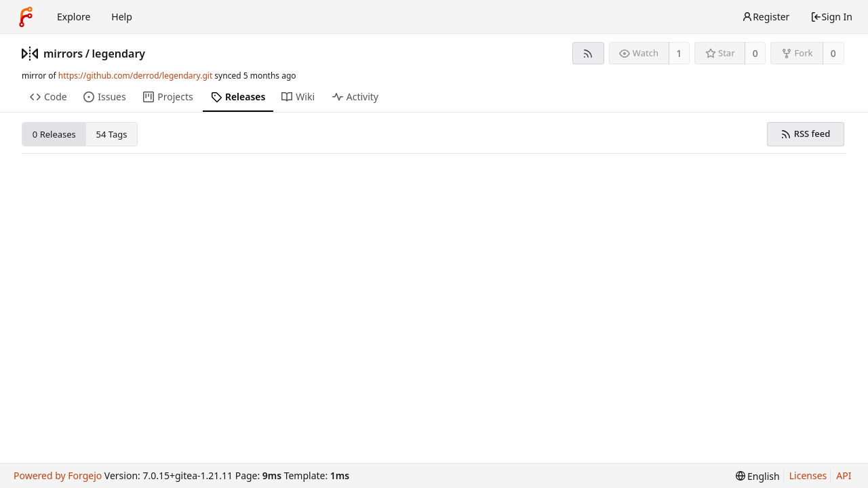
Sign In (831, 17)
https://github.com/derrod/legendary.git (135, 76)
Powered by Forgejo (58, 475)
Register (766, 17)
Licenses (808, 475)
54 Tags (112, 134)
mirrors (63, 54)
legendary (119, 54)
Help (122, 17)
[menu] (758, 476)
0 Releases (54, 134)
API (844, 475)
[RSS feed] (588, 53)
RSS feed (805, 134)
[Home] (26, 17)
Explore (74, 17)
